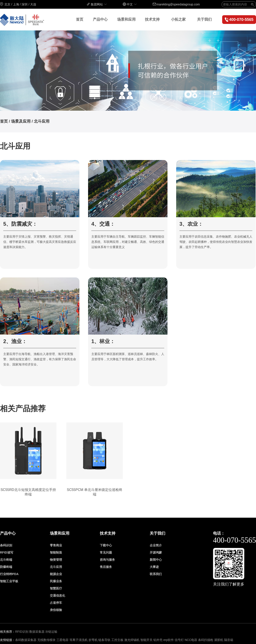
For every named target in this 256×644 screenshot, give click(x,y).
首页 (80, 19)
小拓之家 (178, 19)
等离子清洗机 (79, 640)
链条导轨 (104, 640)
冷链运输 (51, 632)
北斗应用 (42, 121)
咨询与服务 (107, 560)
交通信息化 (57, 596)
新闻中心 (156, 560)
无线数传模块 (46, 640)
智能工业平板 (9, 581)
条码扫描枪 (206, 640)
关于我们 (204, 19)
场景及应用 (21, 121)
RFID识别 (22, 632)
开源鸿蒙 (156, 552)
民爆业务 (56, 581)
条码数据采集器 (26, 640)
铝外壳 (158, 640)
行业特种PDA (9, 574)
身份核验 (56, 610)
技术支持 (152, 19)
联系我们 (156, 574)
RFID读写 (7, 552)
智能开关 (146, 640)
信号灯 (179, 640)
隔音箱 (229, 640)
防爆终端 (6, 567)
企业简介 (156, 545)
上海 (16, 4)
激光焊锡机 (132, 640)
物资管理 (56, 560)
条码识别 (6, 545)
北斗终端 (6, 560)
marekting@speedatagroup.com (178, 4)
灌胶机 (219, 640)
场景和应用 (126, 19)
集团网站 (99, 4)
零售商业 (56, 545)
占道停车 (56, 603)
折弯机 (93, 640)
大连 (33, 4)
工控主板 (117, 640)
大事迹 (154, 567)
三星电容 (62, 640)
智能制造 (56, 552)
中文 (132, 4)
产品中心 (100, 19)
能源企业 (56, 574)
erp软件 (169, 640)
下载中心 (106, 545)
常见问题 (106, 552)
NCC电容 (191, 640)
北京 (7, 4)
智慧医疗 (56, 588)
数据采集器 (37, 632)
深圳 (25, 4)
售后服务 (106, 567)
